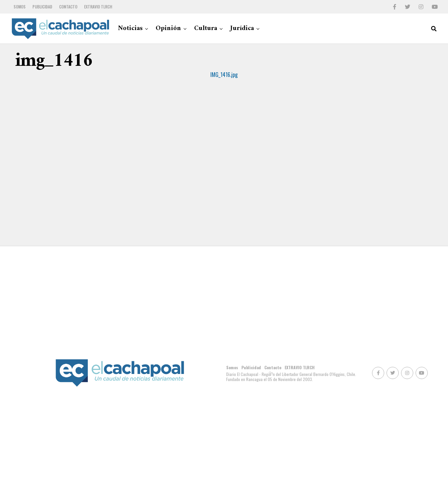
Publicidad (42, 7)
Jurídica (242, 29)
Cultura (206, 29)
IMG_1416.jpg (224, 75)
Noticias (130, 29)
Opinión (168, 29)
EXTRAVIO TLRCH (98, 7)
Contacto (68, 7)
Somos (20, 7)
